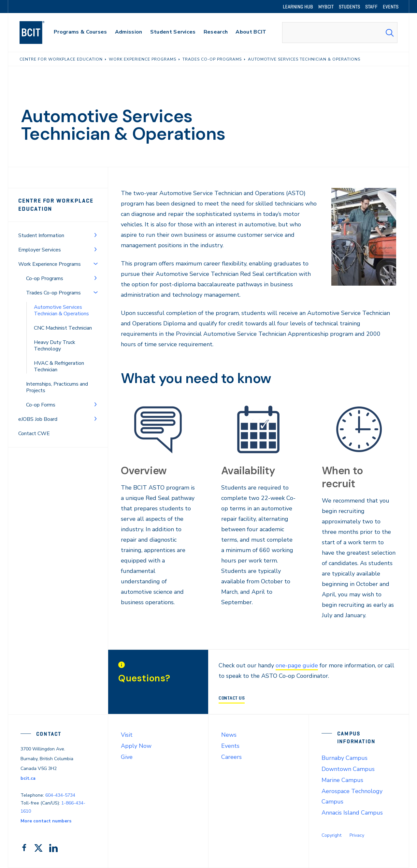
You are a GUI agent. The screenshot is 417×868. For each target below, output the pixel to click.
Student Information (41, 235)
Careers (231, 757)
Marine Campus (342, 780)
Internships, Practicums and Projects (57, 387)
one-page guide (297, 665)
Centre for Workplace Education (56, 205)
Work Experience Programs (50, 264)
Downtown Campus (348, 769)
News (229, 735)
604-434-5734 (60, 795)
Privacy (357, 835)
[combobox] (340, 33)
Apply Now (136, 746)
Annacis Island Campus (352, 813)
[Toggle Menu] (95, 235)
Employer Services (40, 250)
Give (127, 757)
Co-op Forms (41, 405)
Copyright (331, 835)
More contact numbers (46, 821)
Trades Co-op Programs (53, 293)
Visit (127, 735)
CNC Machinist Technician (63, 328)
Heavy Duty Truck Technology (55, 346)
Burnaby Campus (345, 758)
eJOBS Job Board (38, 419)
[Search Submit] (390, 33)
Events (230, 746)
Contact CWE (34, 434)
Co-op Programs (45, 278)
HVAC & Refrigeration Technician (59, 366)
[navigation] (38, 33)
